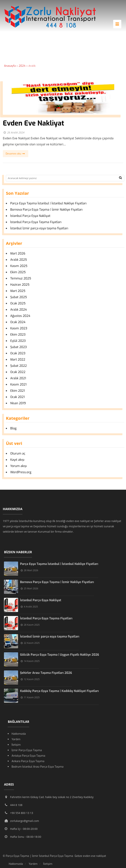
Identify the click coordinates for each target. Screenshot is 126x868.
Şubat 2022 (18, 366)
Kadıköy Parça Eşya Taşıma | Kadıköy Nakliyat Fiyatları (59, 691)
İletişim (16, 745)
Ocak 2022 (18, 372)
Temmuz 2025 (21, 278)
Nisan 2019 (18, 403)
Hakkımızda (19, 734)
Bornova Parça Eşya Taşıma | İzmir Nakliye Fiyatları (46, 210)
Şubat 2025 (18, 297)
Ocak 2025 (18, 303)
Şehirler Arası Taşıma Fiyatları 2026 (46, 673)
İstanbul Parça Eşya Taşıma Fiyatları (36, 222)
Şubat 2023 (18, 347)
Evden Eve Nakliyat (33, 123)
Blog (13, 428)
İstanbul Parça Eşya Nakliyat (30, 216)
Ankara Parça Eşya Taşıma (28, 761)
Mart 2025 (18, 291)
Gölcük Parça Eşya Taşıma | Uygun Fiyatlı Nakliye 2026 (60, 655)
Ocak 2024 (18, 322)
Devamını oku (16, 154)
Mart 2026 (18, 253)
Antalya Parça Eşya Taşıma (28, 756)
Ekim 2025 (18, 272)
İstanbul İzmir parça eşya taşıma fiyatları (39, 228)
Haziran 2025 (20, 285)
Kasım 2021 (18, 384)
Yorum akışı (18, 466)
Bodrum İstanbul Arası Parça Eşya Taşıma (37, 767)
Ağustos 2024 (20, 316)
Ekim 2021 (18, 391)
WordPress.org (21, 472)
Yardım (16, 739)
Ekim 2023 (18, 335)
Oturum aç (18, 453)
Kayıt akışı (17, 460)
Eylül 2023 (18, 341)
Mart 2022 (18, 360)
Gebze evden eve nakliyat (90, 856)
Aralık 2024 (18, 310)
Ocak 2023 (18, 353)
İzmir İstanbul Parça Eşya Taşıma (53, 856)
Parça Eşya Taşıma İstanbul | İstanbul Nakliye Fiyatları (48, 203)
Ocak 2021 (17, 397)
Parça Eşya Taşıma (18, 856)
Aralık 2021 (18, 378)
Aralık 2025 (18, 260)
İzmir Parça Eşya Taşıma (27, 750)
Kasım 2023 (19, 328)
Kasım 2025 (19, 266)
